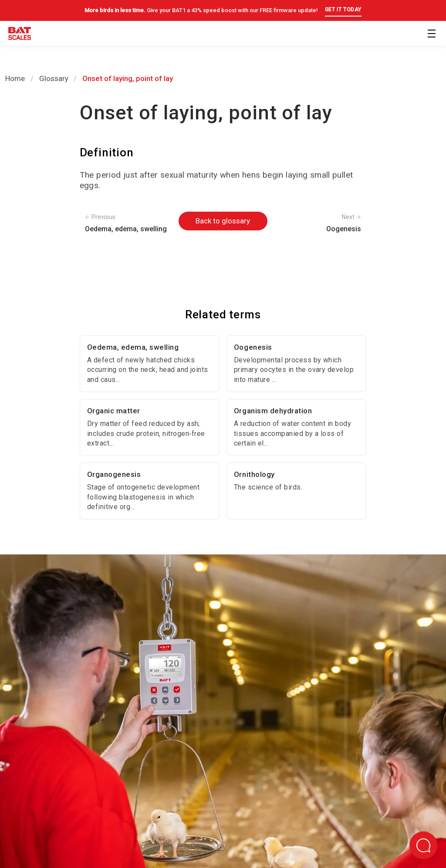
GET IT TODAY (343, 10)
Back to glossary (223, 221)
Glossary (54, 78)
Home (15, 78)
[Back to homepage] (20, 35)
